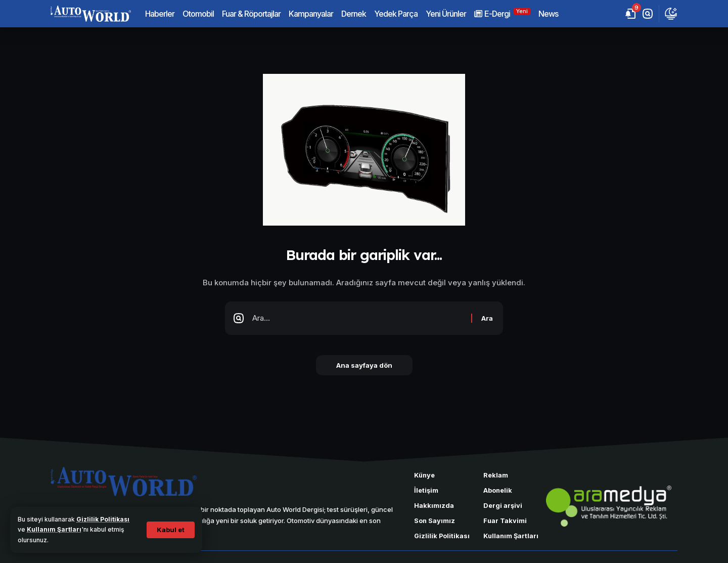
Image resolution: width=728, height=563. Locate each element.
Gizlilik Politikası (103, 519)
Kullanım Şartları (54, 529)
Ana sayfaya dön (364, 365)
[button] (171, 530)
